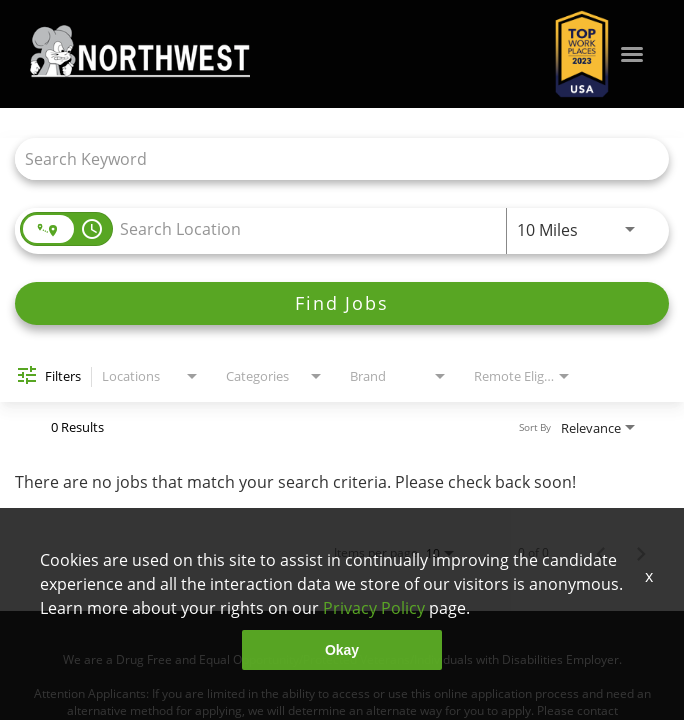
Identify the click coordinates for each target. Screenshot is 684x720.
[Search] (342, 303)
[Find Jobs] (342, 303)
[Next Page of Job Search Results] (641, 553)
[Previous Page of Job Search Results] (601, 553)
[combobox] (332, 158)
